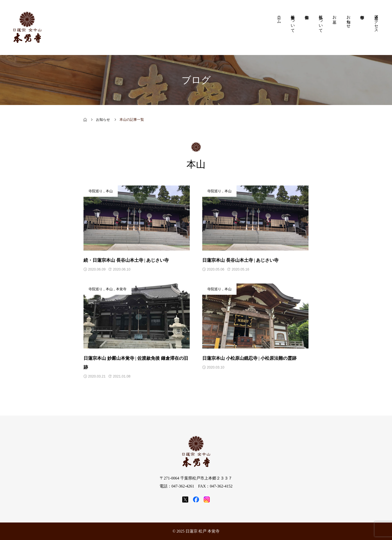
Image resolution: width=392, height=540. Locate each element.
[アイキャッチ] (137, 218)
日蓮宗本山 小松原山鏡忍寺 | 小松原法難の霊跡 (249, 358)
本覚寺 (121, 289)
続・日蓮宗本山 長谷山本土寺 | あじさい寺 (126, 260)
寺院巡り (95, 191)
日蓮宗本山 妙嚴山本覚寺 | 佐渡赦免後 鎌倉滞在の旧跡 (136, 363)
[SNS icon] (185, 499)
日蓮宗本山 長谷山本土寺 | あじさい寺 (240, 260)
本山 (109, 191)
